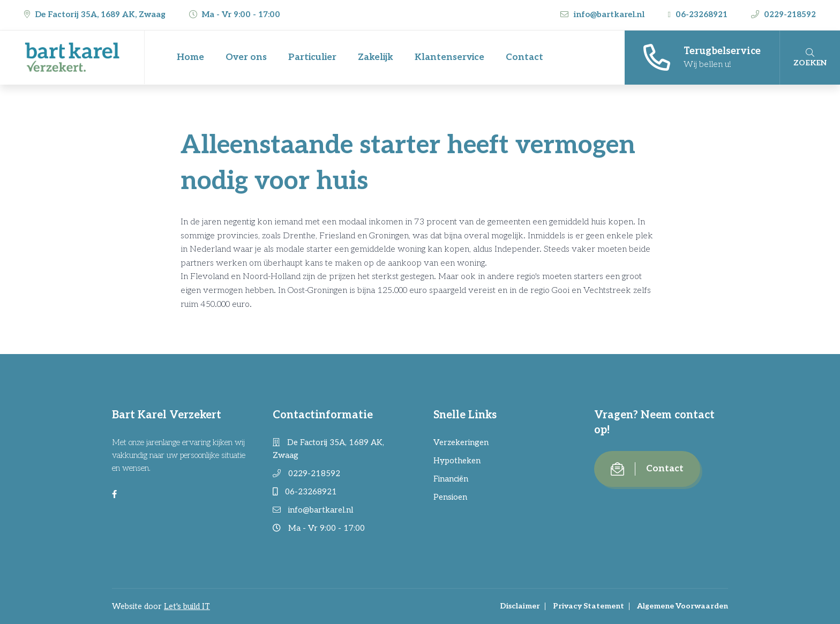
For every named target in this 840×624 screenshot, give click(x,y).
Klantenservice (449, 57)
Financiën (451, 479)
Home (190, 57)
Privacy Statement (588, 606)
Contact (524, 57)
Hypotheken (457, 461)
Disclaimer (520, 606)
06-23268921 (699, 14)
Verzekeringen (461, 442)
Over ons (246, 57)
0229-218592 (783, 14)
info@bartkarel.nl (603, 14)
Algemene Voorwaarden (682, 606)
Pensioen (450, 497)
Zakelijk (376, 57)
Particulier (312, 57)
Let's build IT (187, 606)
